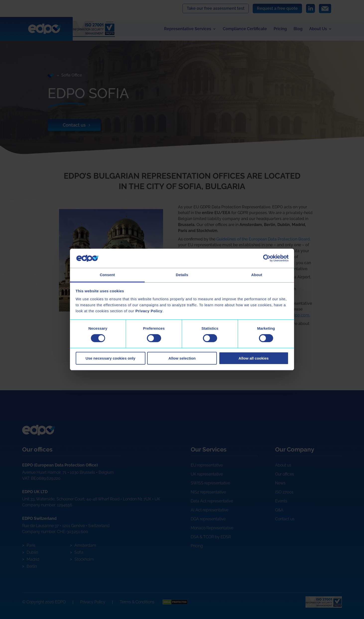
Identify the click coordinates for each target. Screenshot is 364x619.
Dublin (32, 552)
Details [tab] (182, 275)
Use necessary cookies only (110, 358)
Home (51, 75)
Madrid (33, 559)
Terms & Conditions (137, 602)
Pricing (280, 29)
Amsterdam (85, 545)
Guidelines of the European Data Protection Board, (263, 239)
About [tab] (257, 275)
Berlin (32, 566)
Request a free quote (277, 8)
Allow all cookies (254, 358)
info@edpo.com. (295, 315)
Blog (298, 29)
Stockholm (84, 559)
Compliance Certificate (245, 29)
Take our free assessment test (216, 8)
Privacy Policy (93, 602)
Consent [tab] (107, 275)
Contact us (74, 125)
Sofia (79, 552)
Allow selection (182, 358)
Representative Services (188, 29)
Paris (31, 545)
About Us (318, 29)
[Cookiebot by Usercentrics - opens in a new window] (267, 258)
